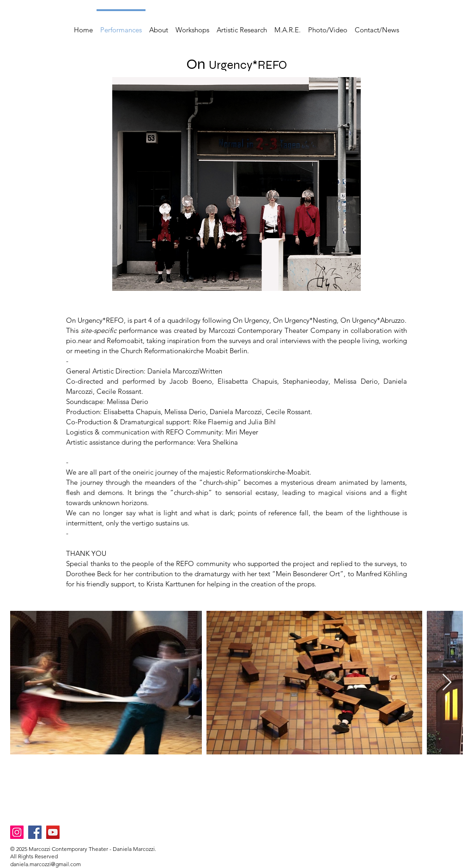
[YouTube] (53, 832)
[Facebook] (35, 832)
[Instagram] (17, 832)
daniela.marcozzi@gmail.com (45, 864)
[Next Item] (447, 683)
